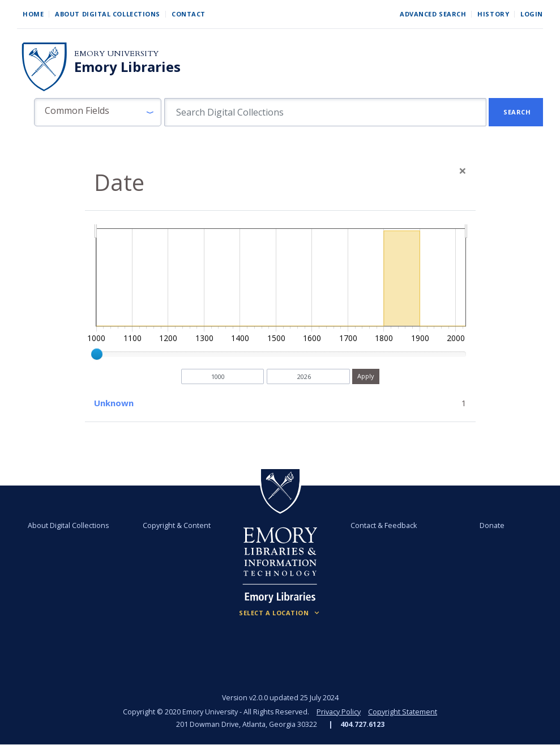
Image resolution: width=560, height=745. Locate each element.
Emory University (116, 54)
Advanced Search (433, 14)
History (493, 14)
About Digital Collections (108, 14)
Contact (189, 14)
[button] (98, 112)
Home (33, 14)
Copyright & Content (177, 525)
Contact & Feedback (384, 525)
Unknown (114, 403)
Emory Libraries (127, 67)
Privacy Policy (339, 712)
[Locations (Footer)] (280, 613)
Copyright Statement (403, 712)
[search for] (325, 112)
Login (532, 14)
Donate (492, 525)
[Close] (463, 171)
